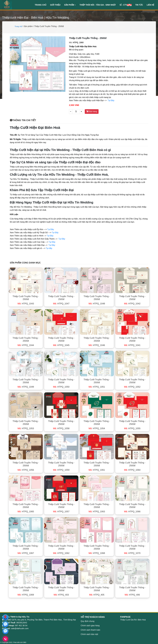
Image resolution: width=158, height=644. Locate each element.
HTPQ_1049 (26, 387)
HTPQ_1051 (97, 387)
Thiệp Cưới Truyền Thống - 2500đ (26, 298)
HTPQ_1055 (132, 428)
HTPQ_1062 (61, 553)
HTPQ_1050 (61, 387)
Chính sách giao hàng (90, 626)
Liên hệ (150, 5)
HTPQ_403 (61, 595)
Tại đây (49, 248)
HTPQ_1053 (26, 428)
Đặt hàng (92, 111)
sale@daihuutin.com (20, 628)
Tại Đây (111, 100)
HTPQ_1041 (132, 345)
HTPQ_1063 (97, 512)
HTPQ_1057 (61, 512)
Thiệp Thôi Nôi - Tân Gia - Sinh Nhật (98, 5)
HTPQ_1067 (26, 553)
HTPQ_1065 (26, 512)
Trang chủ (41, 5)
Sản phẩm (70, 5)
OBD (25, 642)
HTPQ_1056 (26, 470)
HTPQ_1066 (132, 512)
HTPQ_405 (97, 595)
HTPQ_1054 (97, 428)
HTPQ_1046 (97, 345)
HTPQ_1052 (132, 387)
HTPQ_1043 (26, 304)
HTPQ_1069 (26, 595)
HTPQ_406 (132, 595)
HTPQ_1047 (61, 304)
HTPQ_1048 (97, 304)
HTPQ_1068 (97, 553)
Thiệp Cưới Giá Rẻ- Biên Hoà (133, 620)
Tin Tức (139, 5)
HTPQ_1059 (61, 470)
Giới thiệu (55, 5)
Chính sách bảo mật (89, 634)
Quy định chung (88, 621)
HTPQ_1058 (61, 428)
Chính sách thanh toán (91, 630)
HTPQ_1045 (61, 345)
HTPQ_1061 (97, 470)
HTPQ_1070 (132, 553)
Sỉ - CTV (126, 5)
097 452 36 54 (21, 626)
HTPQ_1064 (132, 470)
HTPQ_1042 (132, 304)
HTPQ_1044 (26, 345)
